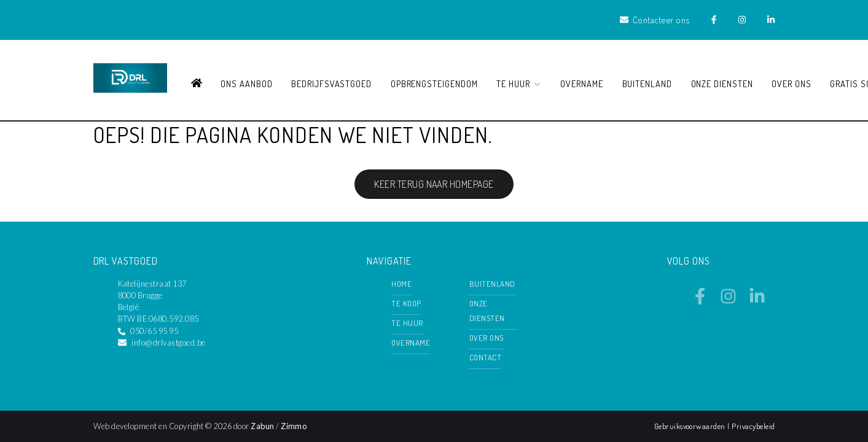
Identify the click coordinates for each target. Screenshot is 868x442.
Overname (582, 83)
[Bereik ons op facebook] (700, 301)
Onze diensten (722, 83)
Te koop (406, 303)
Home (401, 284)
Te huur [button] (519, 83)
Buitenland (647, 83)
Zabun (262, 426)
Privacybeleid (753, 426)
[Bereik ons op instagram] (728, 301)
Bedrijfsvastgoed (331, 83)
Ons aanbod (247, 83)
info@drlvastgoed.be (168, 343)
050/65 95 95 (154, 331)
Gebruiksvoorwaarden (691, 426)
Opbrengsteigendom (434, 83)
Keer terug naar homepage (434, 184)
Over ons (792, 83)
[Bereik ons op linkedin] (757, 301)
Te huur (407, 323)
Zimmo (294, 426)
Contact (485, 357)
